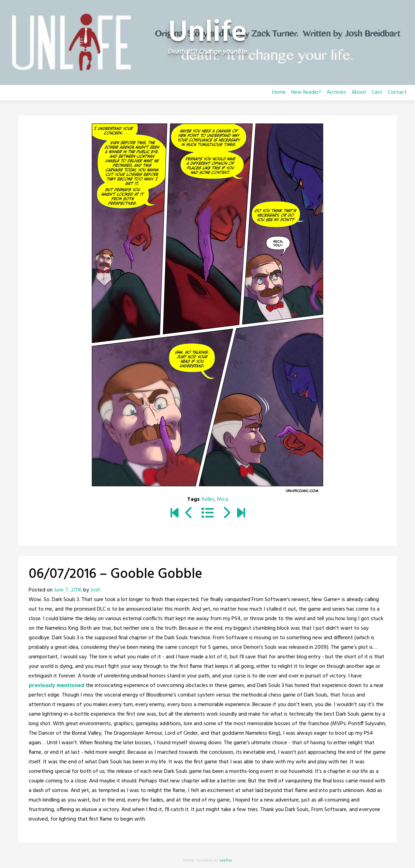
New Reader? (306, 92)
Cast (377, 92)
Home (279, 92)
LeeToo (226, 860)
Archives (336, 92)
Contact (397, 92)
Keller (208, 499)
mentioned (70, 686)
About (359, 92)
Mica (223, 499)
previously (42, 686)
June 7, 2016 (68, 590)
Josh (95, 590)
